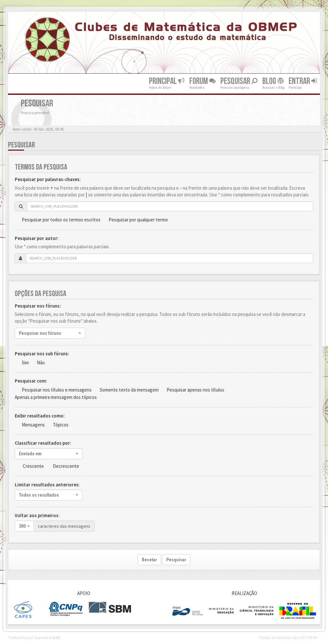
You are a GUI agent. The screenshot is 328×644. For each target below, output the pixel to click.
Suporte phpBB (47, 637)
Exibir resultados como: (40, 416)
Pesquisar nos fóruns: (38, 306)
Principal (167, 81)
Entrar (303, 81)
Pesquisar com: (31, 381)
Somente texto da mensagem (129, 390)
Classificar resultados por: (43, 443)
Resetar (149, 560)
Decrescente (66, 466)
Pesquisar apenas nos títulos (195, 390)
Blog (273, 81)
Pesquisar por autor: (37, 238)
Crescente (33, 466)
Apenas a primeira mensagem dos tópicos (56, 397)
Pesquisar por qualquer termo (138, 220)
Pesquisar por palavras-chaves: (48, 179)
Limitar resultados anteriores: (47, 485)
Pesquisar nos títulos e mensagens (57, 390)
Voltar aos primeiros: (37, 515)
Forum (202, 81)
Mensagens (33, 425)
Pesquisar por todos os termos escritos (61, 220)
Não (41, 363)
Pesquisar (239, 81)
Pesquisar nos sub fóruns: (42, 354)
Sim (25, 363)
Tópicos (61, 425)
